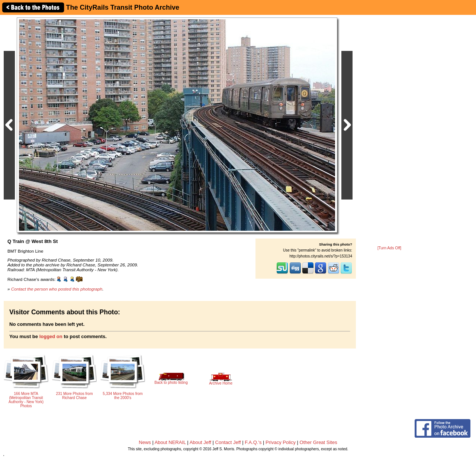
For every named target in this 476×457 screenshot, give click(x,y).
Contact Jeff (228, 442)
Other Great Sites (319, 442)
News (145, 442)
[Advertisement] (389, 131)
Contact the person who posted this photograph (57, 289)
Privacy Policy (281, 442)
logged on (51, 336)
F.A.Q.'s (253, 442)
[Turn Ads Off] (389, 248)
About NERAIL (170, 442)
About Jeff (200, 442)
